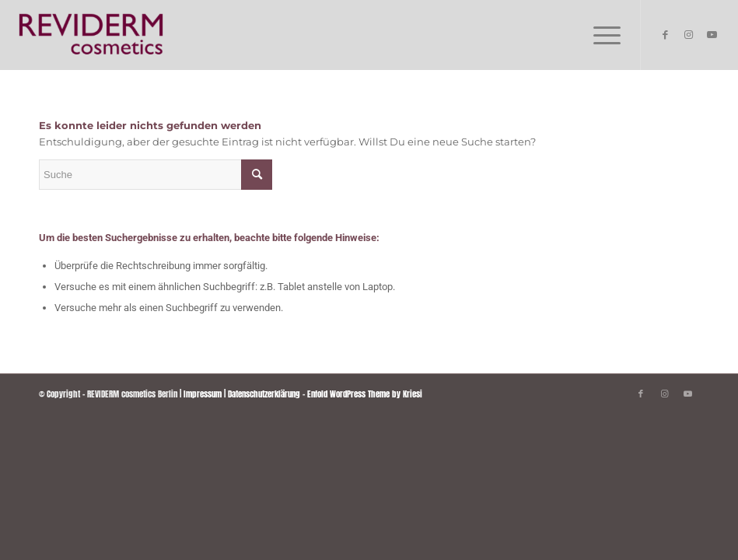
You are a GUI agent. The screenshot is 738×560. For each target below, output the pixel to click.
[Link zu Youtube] (712, 35)
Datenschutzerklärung (264, 394)
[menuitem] (599, 35)
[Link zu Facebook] (665, 35)
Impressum (203, 394)
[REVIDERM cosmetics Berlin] (91, 35)
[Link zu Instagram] (688, 35)
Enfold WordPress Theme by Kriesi (365, 394)
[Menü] (599, 35)
